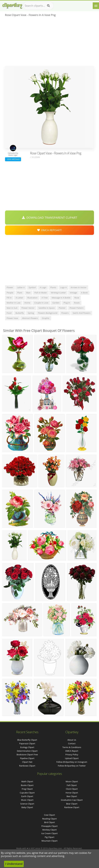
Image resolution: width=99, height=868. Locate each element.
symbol (32, 287)
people (10, 293)
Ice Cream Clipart (50, 833)
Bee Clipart (72, 796)
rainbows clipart (27, 766)
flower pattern (77, 308)
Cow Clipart (49, 815)
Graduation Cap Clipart (72, 800)
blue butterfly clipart (27, 740)
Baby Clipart (27, 807)
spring (31, 313)
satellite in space (47, 308)
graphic (46, 318)
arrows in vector (79, 287)
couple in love (41, 303)
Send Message (13, 159)
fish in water (41, 293)
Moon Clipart (72, 781)
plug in (67, 303)
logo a (63, 287)
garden (56, 303)
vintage (73, 293)
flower (10, 287)
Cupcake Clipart (27, 793)
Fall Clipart (72, 785)
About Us (72, 740)
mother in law (14, 303)
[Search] (48, 6)
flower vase (12, 318)
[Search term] (38, 6)
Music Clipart (27, 800)
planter (62, 308)
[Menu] (96, 6)
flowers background (48, 313)
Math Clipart (27, 781)
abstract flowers (30, 318)
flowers (65, 313)
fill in (9, 298)
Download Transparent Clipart (50, 218)
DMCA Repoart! (50, 230)
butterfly (20, 313)
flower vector (28, 308)
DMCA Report (72, 751)
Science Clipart (27, 804)
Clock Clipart (72, 789)
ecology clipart (27, 747)
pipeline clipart (27, 758)
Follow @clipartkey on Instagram (72, 762)
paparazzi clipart (27, 743)
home (27, 303)
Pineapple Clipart (49, 826)
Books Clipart (27, 785)
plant (20, 293)
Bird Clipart (49, 822)
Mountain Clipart (50, 841)
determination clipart (27, 751)
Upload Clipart (72, 758)
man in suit (12, 308)
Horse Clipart (72, 793)
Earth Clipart (27, 796)
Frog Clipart (27, 789)
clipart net (27, 762)
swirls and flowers (82, 313)
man (28, 293)
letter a (21, 287)
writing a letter (58, 293)
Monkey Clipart (49, 830)
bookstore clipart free (27, 754)
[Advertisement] (50, 42)
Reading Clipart (49, 819)
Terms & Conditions (72, 747)
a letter (19, 298)
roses (77, 303)
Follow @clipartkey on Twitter (72, 766)
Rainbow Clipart (72, 807)
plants (53, 287)
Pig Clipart (49, 837)
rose (77, 298)
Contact (72, 743)
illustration (32, 298)
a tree (45, 298)
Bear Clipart (72, 804)
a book (84, 293)
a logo (43, 287)
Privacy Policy (72, 754)
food (9, 313)
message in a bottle (61, 298)
